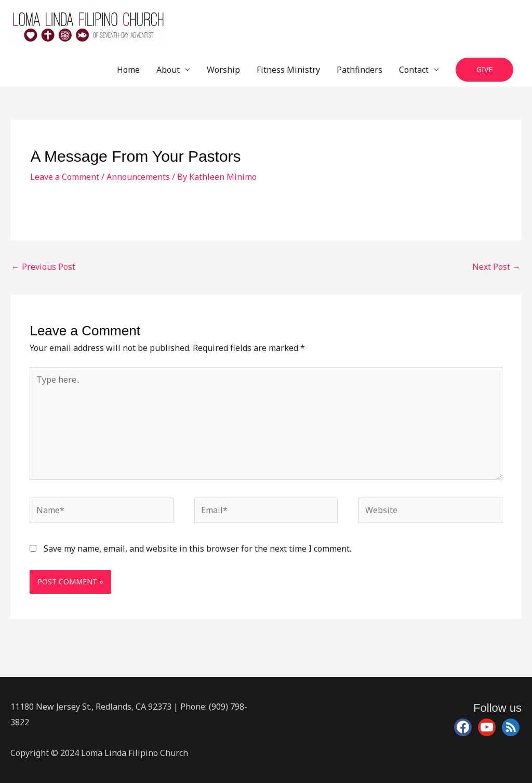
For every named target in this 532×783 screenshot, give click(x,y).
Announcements (138, 177)
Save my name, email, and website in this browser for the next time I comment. (197, 549)
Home (128, 70)
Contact (414, 70)
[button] (484, 70)
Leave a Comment (65, 177)
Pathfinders (360, 70)
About (168, 70)
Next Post (496, 267)
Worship (223, 70)
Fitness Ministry (288, 70)
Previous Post (43, 267)
